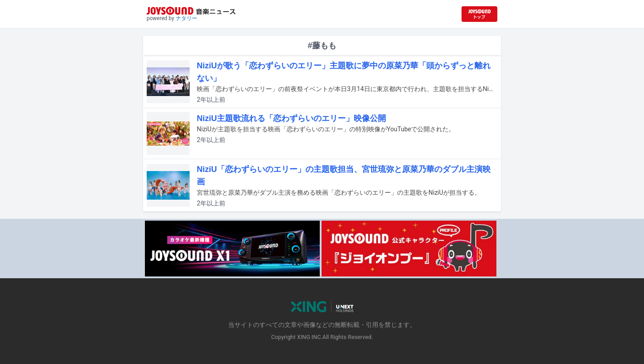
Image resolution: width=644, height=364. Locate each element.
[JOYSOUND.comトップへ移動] (479, 14)
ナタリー (186, 18)
